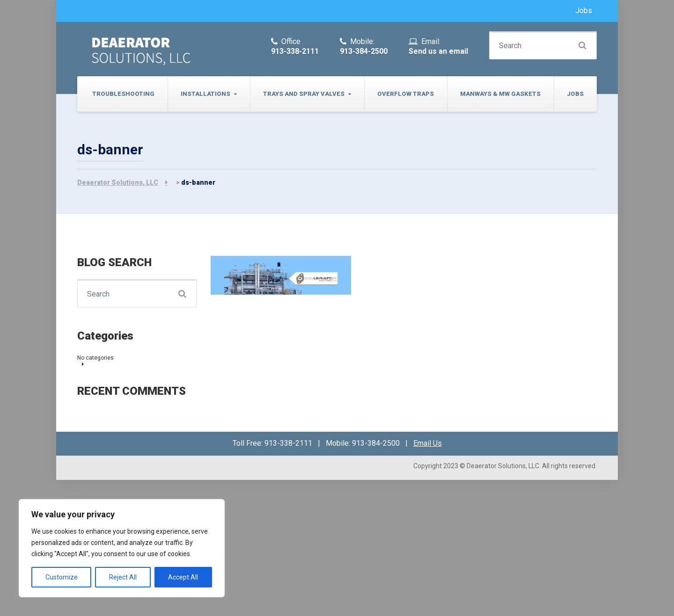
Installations (205, 94)
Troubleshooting (123, 94)
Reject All (123, 577)
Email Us (428, 443)
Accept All (183, 577)
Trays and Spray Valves (304, 94)
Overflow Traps (406, 94)
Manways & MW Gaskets (500, 94)
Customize (62, 577)
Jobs (584, 11)
